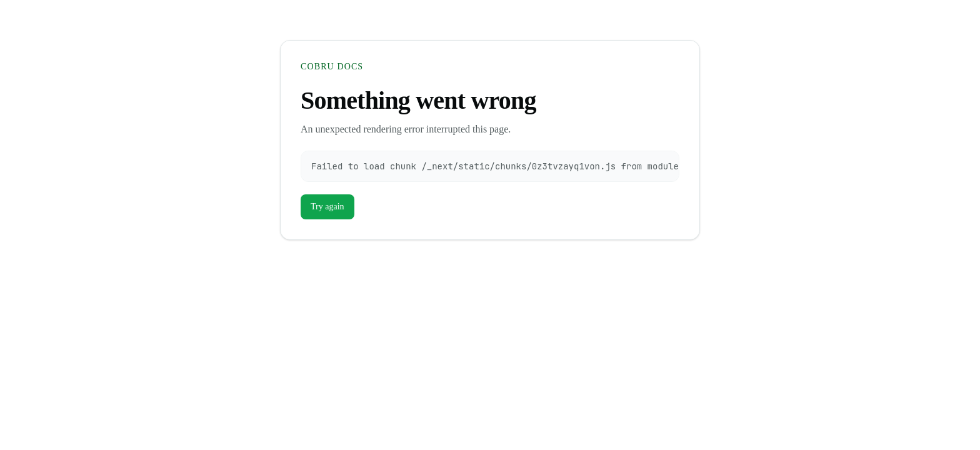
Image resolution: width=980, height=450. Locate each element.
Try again (327, 207)
